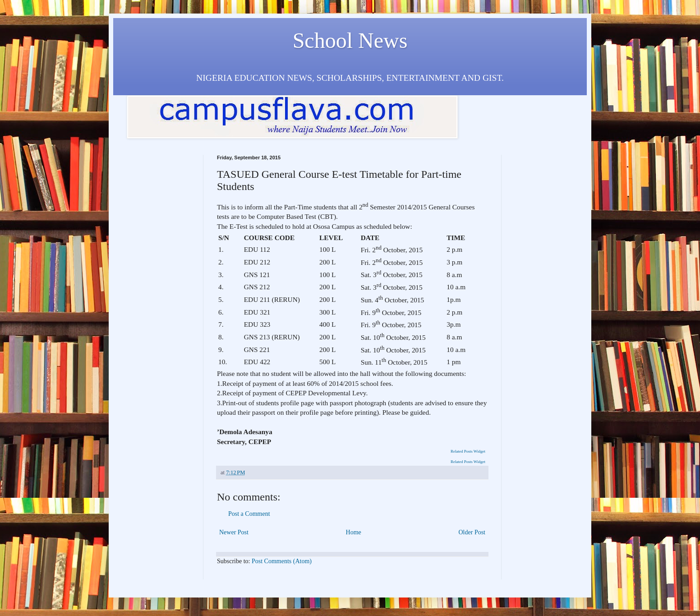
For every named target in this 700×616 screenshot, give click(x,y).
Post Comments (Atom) (282, 561)
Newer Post (234, 532)
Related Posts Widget (468, 451)
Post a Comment (249, 514)
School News (350, 40)
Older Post (472, 532)
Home (354, 532)
